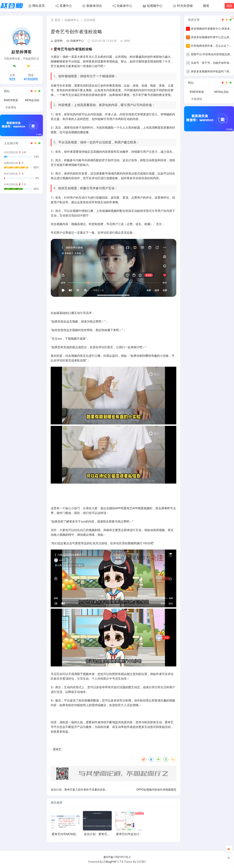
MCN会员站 (32, 100)
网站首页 (37, 6)
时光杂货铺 (183, 6)
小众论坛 (11, 107)
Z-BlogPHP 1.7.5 (113, 862)
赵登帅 (57, 41)
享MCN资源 (11, 100)
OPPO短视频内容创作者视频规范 (156, 790)
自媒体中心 (122, 6)
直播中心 (64, 6)
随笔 (206, 6)
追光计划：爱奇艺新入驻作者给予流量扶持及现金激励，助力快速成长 (93, 790)
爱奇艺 (59, 49)
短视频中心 (153, 6)
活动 (117, 160)
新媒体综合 (92, 6)
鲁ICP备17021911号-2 (117, 857)
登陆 (229, 6)
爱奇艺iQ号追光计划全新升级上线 (138, 834)
